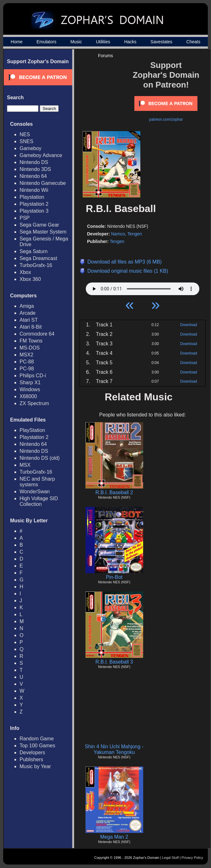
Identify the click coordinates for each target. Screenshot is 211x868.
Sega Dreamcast (38, 258)
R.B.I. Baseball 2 (114, 492)
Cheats (193, 42)
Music (76, 42)
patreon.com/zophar (166, 119)
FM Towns (31, 341)
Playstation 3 (34, 211)
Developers (32, 753)
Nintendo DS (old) (40, 458)
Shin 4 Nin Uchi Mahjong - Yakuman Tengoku (114, 749)
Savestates (161, 42)
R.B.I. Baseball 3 (114, 662)
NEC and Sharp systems (37, 482)
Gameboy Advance (41, 155)
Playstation (32, 197)
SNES (26, 141)
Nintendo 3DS (35, 169)
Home (17, 42)
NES (25, 134)
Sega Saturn (34, 251)
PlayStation (32, 430)
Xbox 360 (30, 279)
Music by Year (35, 766)
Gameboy (30, 148)
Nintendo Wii (34, 190)
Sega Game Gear (39, 225)
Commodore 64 (37, 334)
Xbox (25, 272)
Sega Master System (43, 232)
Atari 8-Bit (31, 327)
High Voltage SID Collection (39, 501)
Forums (105, 56)
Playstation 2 (34, 204)
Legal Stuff (170, 858)
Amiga (27, 306)
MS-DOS (30, 348)
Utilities (103, 42)
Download (188, 325)
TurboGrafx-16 (36, 265)
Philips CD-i (33, 376)
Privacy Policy (192, 858)
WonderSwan (35, 492)
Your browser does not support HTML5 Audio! (143, 287)
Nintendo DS (34, 162)
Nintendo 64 (33, 176)
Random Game (37, 739)
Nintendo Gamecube (43, 183)
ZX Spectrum (34, 403)
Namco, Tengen (126, 234)
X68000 (28, 396)
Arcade (28, 313)
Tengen (117, 241)
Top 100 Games (37, 746)
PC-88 (27, 362)
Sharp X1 (30, 382)
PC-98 (27, 369)
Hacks (130, 42)
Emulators (47, 42)
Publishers (31, 759)
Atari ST (29, 320)
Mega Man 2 (114, 837)
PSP (25, 218)
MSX (25, 465)
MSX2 (26, 355)
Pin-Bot (114, 577)
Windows (30, 389)
